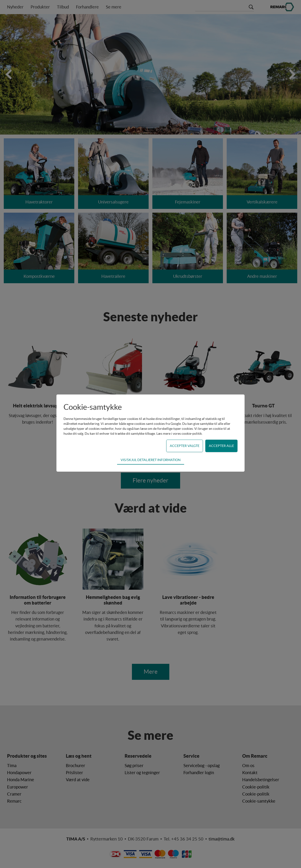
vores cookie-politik (187, 434)
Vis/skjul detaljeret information (151, 460)
